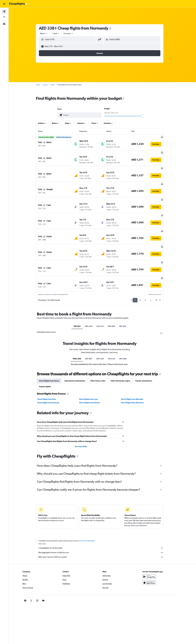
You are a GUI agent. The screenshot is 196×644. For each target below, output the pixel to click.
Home (41, 85)
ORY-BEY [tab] (80, 298)
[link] (149, 573)
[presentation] (113, 28)
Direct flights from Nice (49, 371)
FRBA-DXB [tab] (80, 331)
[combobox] (46, 33)
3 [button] (148, 272)
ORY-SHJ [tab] (125, 298)
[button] (4, 4)
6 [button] (159, 272)
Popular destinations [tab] (146, 353)
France (55, 85)
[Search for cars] (4, 17)
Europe (48, 85)
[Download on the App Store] (153, 555)
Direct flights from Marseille (135, 371)
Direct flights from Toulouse (51, 375)
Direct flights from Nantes (92, 375)
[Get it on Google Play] (153, 549)
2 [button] (143, 272)
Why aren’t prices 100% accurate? (104, 529)
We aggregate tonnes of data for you (104, 525)
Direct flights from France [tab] (52, 353)
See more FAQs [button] (83, 419)
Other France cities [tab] (101, 353)
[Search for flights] (4, 11)
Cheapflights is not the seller (104, 520)
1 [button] (138, 272)
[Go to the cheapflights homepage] (18, 4)
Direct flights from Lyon (91, 371)
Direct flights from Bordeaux (135, 375)
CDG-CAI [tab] (103, 298)
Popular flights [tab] (48, 359)
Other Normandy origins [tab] (123, 353)
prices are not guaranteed (89, 513)
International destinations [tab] (78, 353)
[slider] (145, 116)
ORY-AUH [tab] (91, 298)
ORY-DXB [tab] (114, 298)
